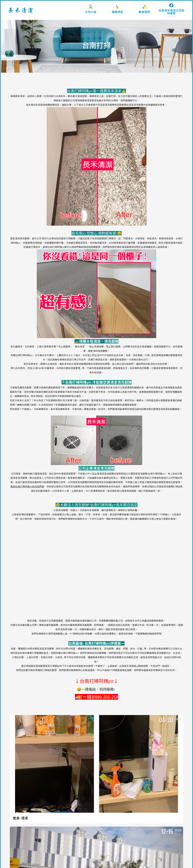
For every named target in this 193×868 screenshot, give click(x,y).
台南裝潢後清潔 (94, 862)
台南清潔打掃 (83, 856)
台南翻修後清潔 (109, 862)
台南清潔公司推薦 (17, 856)
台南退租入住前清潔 (126, 862)
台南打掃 (81, 862)
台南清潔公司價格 (34, 856)
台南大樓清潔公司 (98, 856)
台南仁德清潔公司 (132, 856)
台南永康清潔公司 (165, 856)
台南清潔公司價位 (68, 856)
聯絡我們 (144, 10)
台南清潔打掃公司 (56, 859)
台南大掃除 (41, 859)
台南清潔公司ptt (148, 856)
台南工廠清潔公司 (115, 856)
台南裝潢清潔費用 (14, 859)
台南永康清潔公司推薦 (66, 862)
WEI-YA (114, 852)
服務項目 (118, 10)
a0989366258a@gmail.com (144, 804)
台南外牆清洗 (181, 859)
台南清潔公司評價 (116, 859)
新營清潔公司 (29, 859)
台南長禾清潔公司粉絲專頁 (171, 10)
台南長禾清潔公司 (20, 10)
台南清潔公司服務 (82, 859)
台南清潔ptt (179, 856)
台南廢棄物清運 (143, 862)
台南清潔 (69, 859)
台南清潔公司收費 (150, 859)
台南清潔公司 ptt (166, 859)
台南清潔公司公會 (133, 859)
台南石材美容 (49, 862)
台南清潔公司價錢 (99, 859)
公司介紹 (91, 10)
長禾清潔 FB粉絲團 (136, 815)
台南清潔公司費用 (51, 856)
